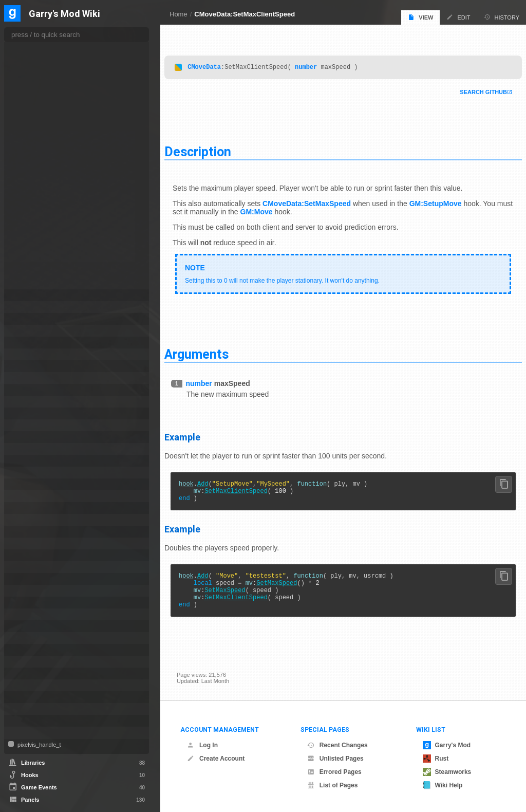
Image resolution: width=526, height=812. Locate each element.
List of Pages (333, 785)
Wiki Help (443, 785)
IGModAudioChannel (45, 437)
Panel (25, 555)
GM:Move (300, 209)
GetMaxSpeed (289, 588)
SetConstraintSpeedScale (56, 130)
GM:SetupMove (448, 201)
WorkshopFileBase (43, 733)
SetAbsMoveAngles (48, 79)
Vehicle (27, 697)
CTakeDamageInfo (42, 390)
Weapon (28, 721)
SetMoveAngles (44, 223)
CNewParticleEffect (43, 319)
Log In (202, 745)
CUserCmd (32, 402)
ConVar (27, 343)
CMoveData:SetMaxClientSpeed (245, 14)
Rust (436, 759)
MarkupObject (36, 520)
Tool (22, 673)
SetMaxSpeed (237, 596)
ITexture (28, 496)
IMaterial (29, 449)
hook (199, 482)
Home (179, 14)
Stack (24, 638)
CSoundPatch (35, 378)
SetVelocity (38, 284)
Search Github (471, 89)
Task (23, 662)
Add (215, 482)
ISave (25, 484)
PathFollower (34, 567)
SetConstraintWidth (48, 140)
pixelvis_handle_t (38, 745)
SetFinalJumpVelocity (51, 161)
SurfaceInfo (32, 650)
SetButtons (38, 99)
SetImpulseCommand (51, 192)
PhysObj (28, 591)
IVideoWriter (33, 508)
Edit (458, 17)
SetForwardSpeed (46, 181)
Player (25, 603)
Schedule (30, 626)
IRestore (28, 473)
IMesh (25, 461)
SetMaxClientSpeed (248, 491)
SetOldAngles (41, 233)
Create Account (216, 759)
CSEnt (26, 366)
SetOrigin (36, 253)
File (22, 425)
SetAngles (37, 89)
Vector (25, 685)
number (318, 64)
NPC (23, 543)
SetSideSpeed (42, 264)
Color (24, 331)
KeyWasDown (42, 68)
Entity (24, 413)
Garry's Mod (447, 745)
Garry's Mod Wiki (64, 14)
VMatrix (27, 709)
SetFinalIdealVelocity (50, 151)
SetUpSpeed (40, 274)
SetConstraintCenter (49, 109)
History (502, 17)
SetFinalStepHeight (48, 171)
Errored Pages (334, 772)
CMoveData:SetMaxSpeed (319, 201)
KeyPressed (39, 48)
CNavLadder (34, 307)
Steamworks (447, 772)
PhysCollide (33, 579)
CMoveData (217, 64)
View (420, 17)
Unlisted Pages (335, 759)
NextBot (28, 532)
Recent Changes (337, 745)
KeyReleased (41, 58)
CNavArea (31, 295)
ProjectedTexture (40, 614)
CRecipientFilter (38, 354)
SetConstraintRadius (50, 120)
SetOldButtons (42, 243)
